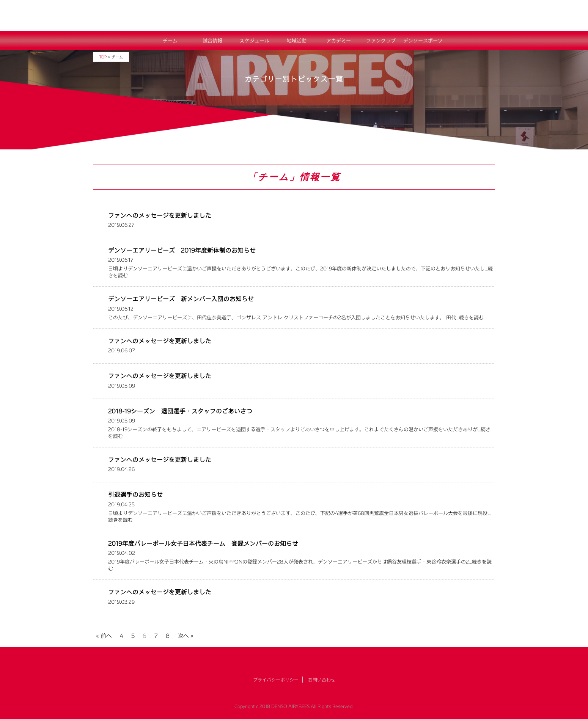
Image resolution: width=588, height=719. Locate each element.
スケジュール (254, 41)
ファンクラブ (381, 41)
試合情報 (212, 41)
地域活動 (297, 41)
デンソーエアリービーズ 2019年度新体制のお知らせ (182, 250)
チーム (170, 41)
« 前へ (104, 635)
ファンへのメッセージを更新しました (160, 215)
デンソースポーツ (423, 41)
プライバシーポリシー (276, 680)
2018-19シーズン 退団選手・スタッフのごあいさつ (180, 411)
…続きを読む (470, 317)
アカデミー (339, 41)
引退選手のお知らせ (135, 494)
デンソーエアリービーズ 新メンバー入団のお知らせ (181, 299)
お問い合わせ (322, 680)
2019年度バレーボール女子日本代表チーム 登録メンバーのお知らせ (203, 543)
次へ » (186, 635)
